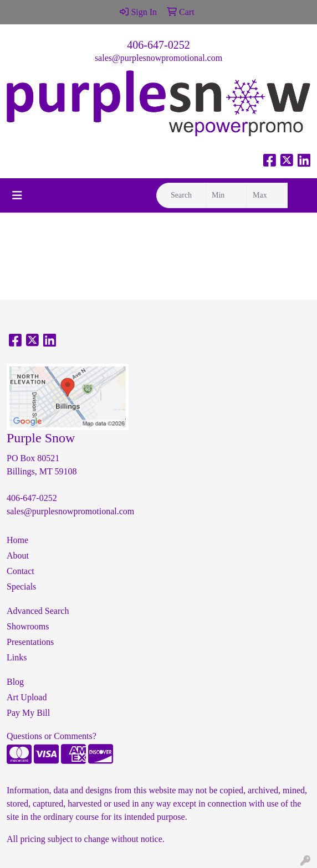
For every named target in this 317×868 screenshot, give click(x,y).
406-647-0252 (158, 45)
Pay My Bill (28, 713)
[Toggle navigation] (17, 195)
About (18, 556)
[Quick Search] (181, 195)
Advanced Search (38, 611)
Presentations (30, 642)
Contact (21, 571)
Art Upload (27, 697)
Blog (15, 682)
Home (17, 540)
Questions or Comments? (52, 736)
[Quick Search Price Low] (226, 195)
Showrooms (28, 626)
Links (17, 657)
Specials (21, 587)
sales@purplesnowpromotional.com (158, 58)
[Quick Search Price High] (267, 195)
